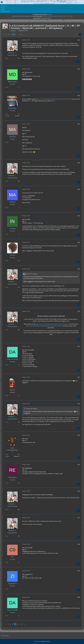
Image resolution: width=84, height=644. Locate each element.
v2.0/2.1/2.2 (16, 16)
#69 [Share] (79, 269)
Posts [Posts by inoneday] (7, 234)
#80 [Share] (79, 597)
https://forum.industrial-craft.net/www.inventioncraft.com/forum (44, 326)
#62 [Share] (79, 69)
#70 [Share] (79, 311)
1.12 (71, 16)
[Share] (80, 34)
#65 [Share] (79, 163)
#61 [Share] (79, 40)
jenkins (49, 14)
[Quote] (78, 62)
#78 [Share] (79, 544)
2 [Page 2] (9, 34)
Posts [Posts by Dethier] (7, 396)
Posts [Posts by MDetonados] (7, 87)
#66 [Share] (79, 189)
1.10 (63, 16)
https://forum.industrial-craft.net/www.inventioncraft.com (54, 99)
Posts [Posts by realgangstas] (7, 483)
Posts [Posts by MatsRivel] (7, 142)
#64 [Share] (79, 124)
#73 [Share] (79, 404)
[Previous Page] (4, 34)
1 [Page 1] (7, 34)
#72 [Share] (79, 377)
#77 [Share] (79, 518)
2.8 (33, 16)
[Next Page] (23, 34)
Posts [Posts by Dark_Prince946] (7, 365)
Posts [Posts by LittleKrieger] (7, 114)
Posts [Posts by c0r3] (7, 563)
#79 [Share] (79, 571)
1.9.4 (59, 16)
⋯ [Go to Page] (18, 34)
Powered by (42, 641)
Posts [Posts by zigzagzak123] (7, 589)
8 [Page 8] (20, 34)
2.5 (24, 16)
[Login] (78, 2)
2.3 (21, 16)
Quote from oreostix (32, 274)
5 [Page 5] (15, 34)
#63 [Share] (79, 95)
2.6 (27, 16)
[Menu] (82, 2)
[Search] (74, 2)
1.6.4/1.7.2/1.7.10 (47, 16)
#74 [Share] (79, 435)
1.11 (67, 16)
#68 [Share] (79, 242)
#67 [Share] (79, 216)
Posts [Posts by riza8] (7, 454)
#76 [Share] (79, 491)
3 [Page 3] (11, 34)
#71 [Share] (79, 346)
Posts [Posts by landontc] (7, 58)
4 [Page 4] (13, 34)
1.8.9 (55, 16)
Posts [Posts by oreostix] (7, 261)
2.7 (30, 16)
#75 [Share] (79, 465)
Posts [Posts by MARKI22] (7, 208)
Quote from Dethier (31, 409)
